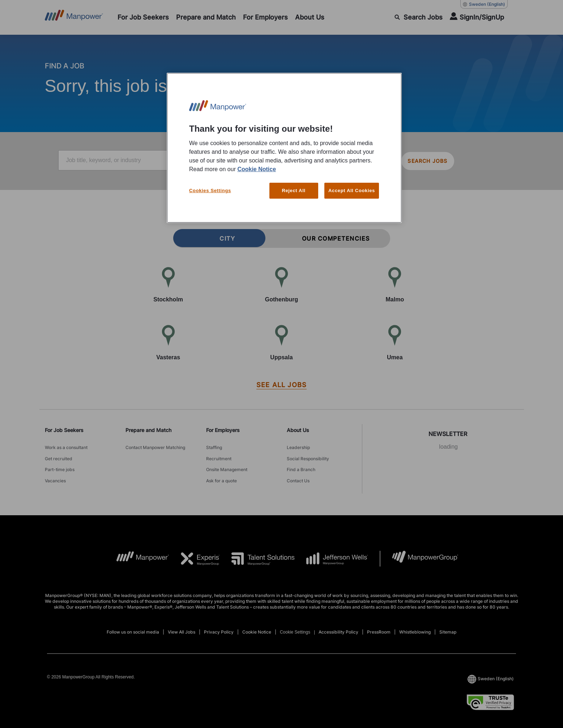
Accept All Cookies (352, 191)
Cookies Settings (210, 191)
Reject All (293, 191)
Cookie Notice (257, 169)
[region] (284, 148)
